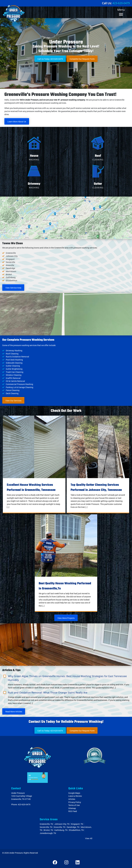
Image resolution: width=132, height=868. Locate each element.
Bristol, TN (48, 830)
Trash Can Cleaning (15, 372)
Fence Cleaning (13, 390)
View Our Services (13, 401)
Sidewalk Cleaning (14, 363)
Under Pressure (16, 853)
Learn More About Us (17, 122)
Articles (72, 799)
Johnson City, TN (62, 824)
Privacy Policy (75, 802)
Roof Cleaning (12, 354)
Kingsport (10, 259)
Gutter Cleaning (13, 366)
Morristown (11, 271)
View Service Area (13, 288)
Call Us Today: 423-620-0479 (50, 59)
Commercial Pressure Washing (19, 384)
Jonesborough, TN (48, 833)
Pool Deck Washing (14, 360)
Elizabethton (11, 280)
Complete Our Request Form (82, 59)
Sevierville (10, 262)
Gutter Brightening (14, 369)
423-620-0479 (121, 3)
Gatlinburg (11, 277)
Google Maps (74, 793)
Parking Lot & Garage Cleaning (19, 387)
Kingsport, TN (77, 824)
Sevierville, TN (46, 827)
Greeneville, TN (46, 824)
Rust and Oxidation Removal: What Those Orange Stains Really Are (48, 692)
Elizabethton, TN (76, 830)
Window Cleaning (14, 375)
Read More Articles (14, 712)
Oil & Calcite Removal (15, 381)
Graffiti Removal (13, 378)
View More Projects (66, 618)
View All (89, 838)
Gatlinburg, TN (61, 830)
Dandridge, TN (73, 827)
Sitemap (72, 808)
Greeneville (11, 253)
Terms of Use (74, 805)
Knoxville (10, 265)
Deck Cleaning (12, 393)
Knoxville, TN (60, 827)
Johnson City (12, 256)
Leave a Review (75, 796)
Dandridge (10, 268)
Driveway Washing (14, 350)
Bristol (9, 274)
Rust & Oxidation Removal (17, 357)
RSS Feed (73, 811)
